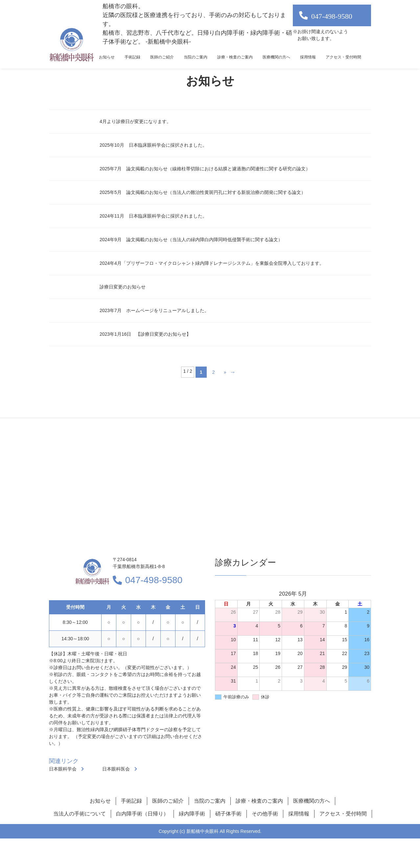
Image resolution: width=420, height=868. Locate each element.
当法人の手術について (80, 814)
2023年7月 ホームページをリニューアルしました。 (154, 310)
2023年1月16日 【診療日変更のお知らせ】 (145, 334)
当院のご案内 (196, 57)
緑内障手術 (192, 814)
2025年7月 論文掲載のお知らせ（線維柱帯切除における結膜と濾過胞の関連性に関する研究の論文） (205, 169)
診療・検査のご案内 (235, 57)
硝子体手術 (228, 814)
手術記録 (132, 57)
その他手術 (265, 814)
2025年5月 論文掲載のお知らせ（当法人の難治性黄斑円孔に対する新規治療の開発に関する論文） (203, 192)
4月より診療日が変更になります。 (135, 121)
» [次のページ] (225, 372)
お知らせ (107, 57)
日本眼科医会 (116, 769)
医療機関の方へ (276, 57)
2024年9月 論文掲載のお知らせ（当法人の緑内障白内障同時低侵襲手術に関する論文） (191, 240)
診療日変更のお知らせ (123, 287)
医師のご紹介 (162, 57)
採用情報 (308, 57)
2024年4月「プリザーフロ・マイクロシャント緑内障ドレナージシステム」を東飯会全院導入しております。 (212, 263)
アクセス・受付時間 (343, 57)
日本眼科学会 (63, 769)
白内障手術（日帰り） (142, 814)
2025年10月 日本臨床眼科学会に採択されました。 (153, 145)
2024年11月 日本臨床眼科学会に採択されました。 (153, 216)
